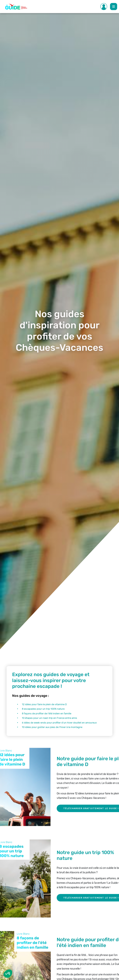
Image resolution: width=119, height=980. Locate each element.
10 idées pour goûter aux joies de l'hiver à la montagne (52, 727)
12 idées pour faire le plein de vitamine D (44, 704)
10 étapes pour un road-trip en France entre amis (49, 718)
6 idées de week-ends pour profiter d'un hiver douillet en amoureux (59, 723)
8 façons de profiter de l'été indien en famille (47, 713)
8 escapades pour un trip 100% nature (43, 709)
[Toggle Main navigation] (114, 7)
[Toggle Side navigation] (104, 7)
